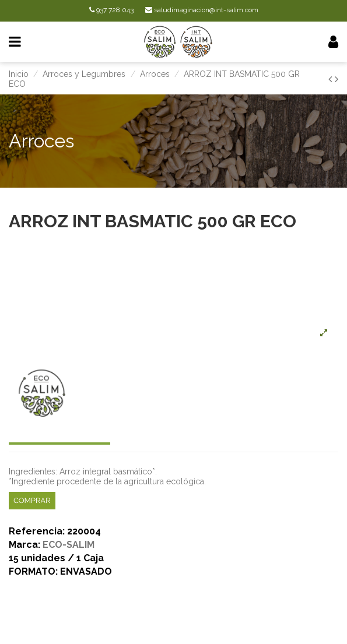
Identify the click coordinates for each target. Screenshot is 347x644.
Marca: (24, 545)
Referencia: (37, 532)
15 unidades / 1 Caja (56, 559)
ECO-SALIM (69, 545)
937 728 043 (111, 10)
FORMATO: (33, 572)
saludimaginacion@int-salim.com (202, 10)
